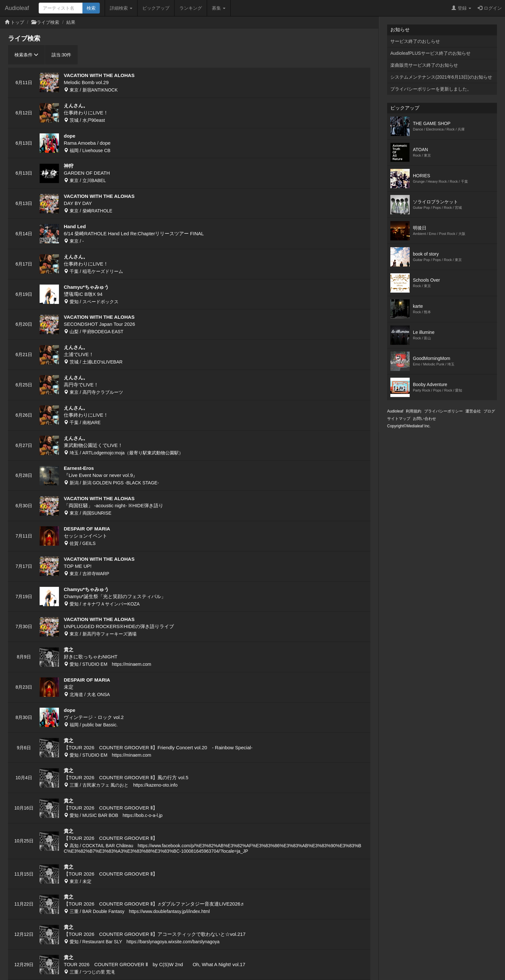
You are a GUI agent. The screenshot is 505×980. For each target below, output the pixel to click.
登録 (461, 8)
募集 (219, 8)
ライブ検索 (48, 22)
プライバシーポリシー (443, 411)
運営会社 (473, 411)
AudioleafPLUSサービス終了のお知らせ (430, 53)
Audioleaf (17, 8)
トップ (17, 22)
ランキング (191, 8)
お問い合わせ (424, 419)
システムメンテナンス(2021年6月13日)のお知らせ (441, 77)
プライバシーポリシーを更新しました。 (431, 89)
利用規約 (414, 411)
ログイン (490, 8)
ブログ (489, 411)
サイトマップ (399, 419)
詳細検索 (121, 8)
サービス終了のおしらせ (415, 41)
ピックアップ (156, 8)
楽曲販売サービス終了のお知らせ (424, 65)
